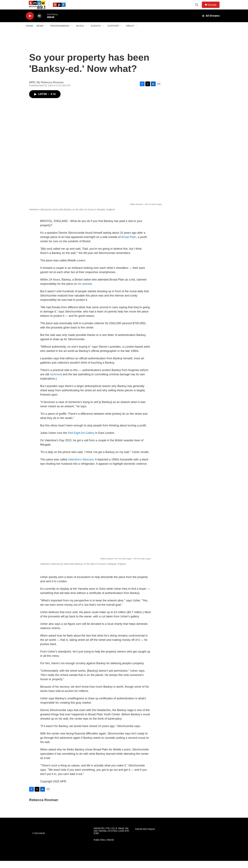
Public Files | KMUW (104, 847)
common (55, 381)
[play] (30, 23)
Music (80, 33)
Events (96, 33)
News (40, 33)
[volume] (39, 23)
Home (30, 33)
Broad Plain (129, 244)
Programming (60, 33)
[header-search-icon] (198, 8)
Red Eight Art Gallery (81, 440)
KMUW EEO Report (145, 836)
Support (113, 33)
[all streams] (211, 23)
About (130, 33)
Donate (214, 8)
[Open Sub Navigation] (46, 33)
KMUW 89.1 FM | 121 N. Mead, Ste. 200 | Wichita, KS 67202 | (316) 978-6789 (112, 838)
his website (85, 291)
